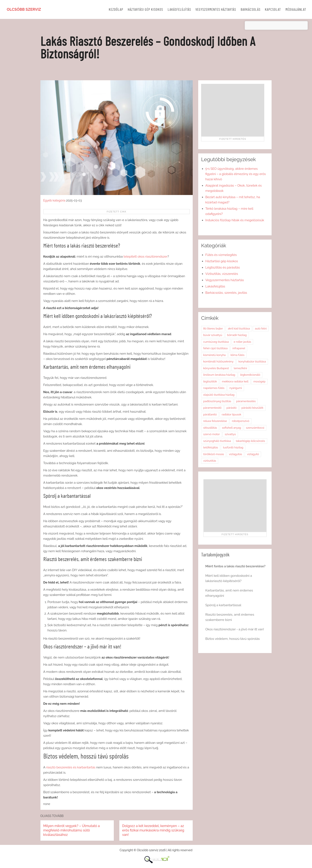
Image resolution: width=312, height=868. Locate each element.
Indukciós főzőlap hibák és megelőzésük (235, 220)
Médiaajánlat (296, 10)
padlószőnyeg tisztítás (217, 401)
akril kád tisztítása (239, 329)
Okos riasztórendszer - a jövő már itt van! (235, 629)
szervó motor (212, 434)
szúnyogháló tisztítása (217, 441)
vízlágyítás (235, 454)
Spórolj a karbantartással (223, 605)
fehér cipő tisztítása (215, 348)
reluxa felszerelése (215, 421)
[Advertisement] (233, 110)
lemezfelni (240, 368)
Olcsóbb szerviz (24, 9)
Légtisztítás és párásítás (223, 267)
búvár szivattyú (213, 335)
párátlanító (210, 414)
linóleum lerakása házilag (219, 375)
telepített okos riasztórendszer (145, 257)
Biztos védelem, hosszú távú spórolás (233, 639)
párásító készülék (252, 408)
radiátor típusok (232, 414)
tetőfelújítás (211, 447)
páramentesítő (212, 408)
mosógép (259, 381)
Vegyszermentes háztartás (216, 10)
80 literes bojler (213, 329)
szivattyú (230, 434)
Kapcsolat (273, 10)
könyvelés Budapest (216, 368)
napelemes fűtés (214, 388)
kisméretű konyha (214, 355)
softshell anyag (232, 428)
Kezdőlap (116, 10)
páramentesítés (246, 401)
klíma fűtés (238, 355)
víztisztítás (210, 461)
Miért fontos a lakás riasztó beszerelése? (235, 566)
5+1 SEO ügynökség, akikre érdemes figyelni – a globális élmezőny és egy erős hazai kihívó (236, 174)
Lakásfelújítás (179, 10)
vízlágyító (253, 454)
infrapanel (239, 348)
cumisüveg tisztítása (216, 342)
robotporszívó (240, 421)
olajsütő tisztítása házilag (219, 395)
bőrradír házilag (237, 335)
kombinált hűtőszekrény (218, 362)
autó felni (261, 329)
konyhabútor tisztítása (252, 362)
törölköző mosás (214, 454)
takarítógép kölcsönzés (250, 441)
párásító (231, 408)
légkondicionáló (250, 375)
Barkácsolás (251, 10)
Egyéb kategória (54, 200)
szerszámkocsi (255, 428)
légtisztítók (210, 381)
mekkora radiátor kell (235, 381)
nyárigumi (236, 388)
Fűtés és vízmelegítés (221, 255)
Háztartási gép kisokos (145, 10)
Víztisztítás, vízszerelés (222, 274)
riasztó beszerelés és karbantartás (71, 767)
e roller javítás (242, 342)
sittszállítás (210, 428)
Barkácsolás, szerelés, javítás (226, 293)
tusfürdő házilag (233, 447)
